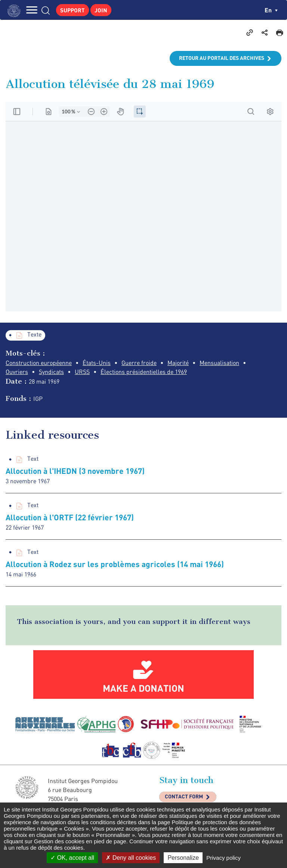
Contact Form (184, 796)
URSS (82, 372)
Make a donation (143, 688)
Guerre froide (139, 363)
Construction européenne (39, 363)
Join (101, 10)
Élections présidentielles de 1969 (144, 372)
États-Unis (97, 363)
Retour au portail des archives (222, 58)
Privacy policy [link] (223, 858)
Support (72, 10)
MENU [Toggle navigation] (32, 10)
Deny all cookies (131, 858)
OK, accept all (72, 858)
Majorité (178, 363)
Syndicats (51, 372)
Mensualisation (219, 363)
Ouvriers (17, 372)
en (271, 10)
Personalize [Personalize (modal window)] (183, 858)
